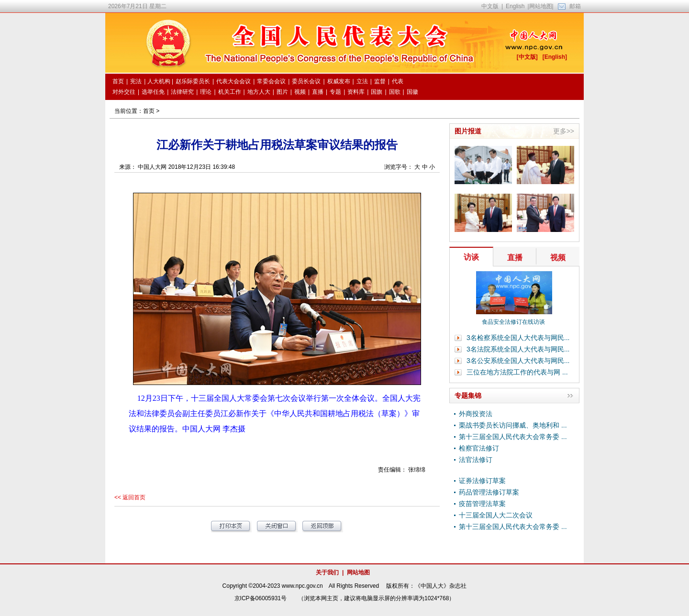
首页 (149, 111)
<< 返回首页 (130, 497)
